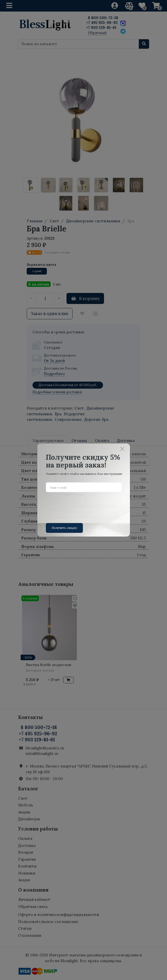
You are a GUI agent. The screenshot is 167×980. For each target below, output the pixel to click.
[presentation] (84, 506)
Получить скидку (64, 528)
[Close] (122, 449)
